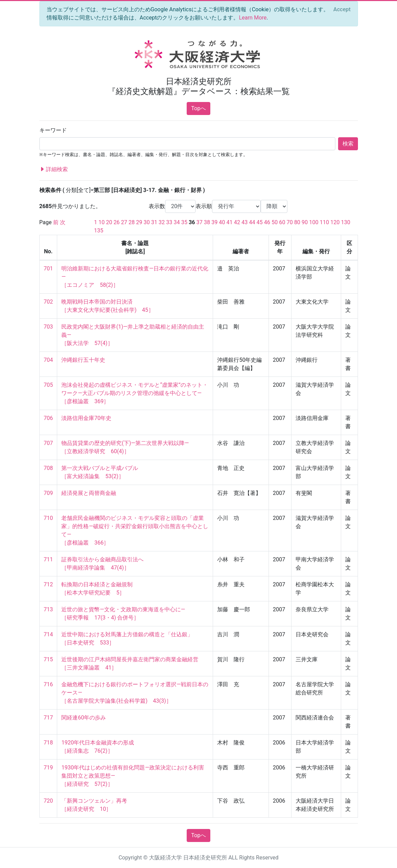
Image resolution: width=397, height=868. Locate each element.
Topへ (198, 108)
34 (177, 222)
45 (260, 222)
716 (48, 684)
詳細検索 (54, 169)
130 (345, 222)
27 (124, 222)
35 (184, 222)
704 (48, 360)
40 (222, 222)
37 (199, 222)
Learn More (253, 18)
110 (324, 222)
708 (48, 468)
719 (48, 768)
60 (282, 222)
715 (48, 659)
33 (169, 222)
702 (48, 302)
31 (154, 222)
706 (48, 418)
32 (162, 222)
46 (267, 222)
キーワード (53, 130)
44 (252, 222)
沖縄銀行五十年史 (83, 360)
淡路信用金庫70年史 (86, 418)
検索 (348, 144)
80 (297, 222)
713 (48, 609)
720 (48, 801)
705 (48, 385)
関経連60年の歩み (84, 718)
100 (314, 222)
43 (245, 222)
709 (48, 493)
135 (99, 231)
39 (214, 222)
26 (116, 222)
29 (139, 222)
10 (101, 222)
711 (48, 559)
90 (305, 222)
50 (275, 222)
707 (48, 443)
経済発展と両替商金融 (89, 493)
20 (109, 222)
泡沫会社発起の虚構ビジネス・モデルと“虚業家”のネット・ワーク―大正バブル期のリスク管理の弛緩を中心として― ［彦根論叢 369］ (134, 393)
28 (132, 222)
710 (48, 518)
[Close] (342, 10)
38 (207, 222)
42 (237, 222)
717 (48, 718)
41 (229, 222)
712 (48, 584)
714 (48, 634)
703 (48, 327)
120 (335, 222)
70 (290, 222)
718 (48, 743)
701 (48, 269)
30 (147, 222)
